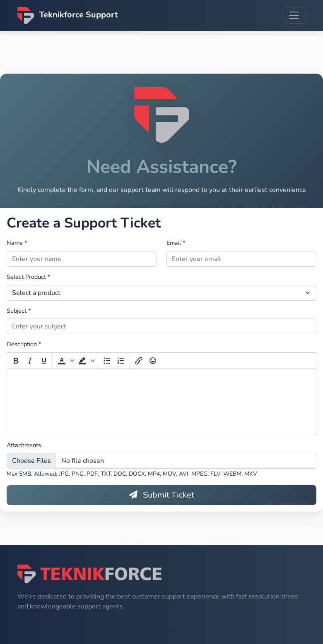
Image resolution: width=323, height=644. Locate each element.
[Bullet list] (107, 362)
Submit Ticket (162, 497)
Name (17, 245)
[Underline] (44, 362)
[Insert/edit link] (139, 362)
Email (176, 245)
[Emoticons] (153, 362)
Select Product (28, 278)
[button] (65, 362)
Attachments (24, 447)
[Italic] (30, 362)
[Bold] (16, 362)
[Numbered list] (121, 362)
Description (24, 346)
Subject (19, 312)
